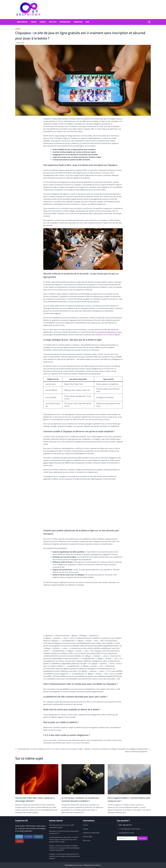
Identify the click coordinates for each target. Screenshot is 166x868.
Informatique (65, 22)
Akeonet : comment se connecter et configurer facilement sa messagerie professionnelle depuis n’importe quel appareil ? (64, 848)
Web (87, 22)
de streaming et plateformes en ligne (108, 332)
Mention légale (88, 837)
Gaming (43, 22)
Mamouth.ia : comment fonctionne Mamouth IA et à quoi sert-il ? (64, 832)
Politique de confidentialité (91, 833)
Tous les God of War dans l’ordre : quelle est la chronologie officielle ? (35, 799)
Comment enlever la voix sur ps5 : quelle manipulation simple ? (62, 826)
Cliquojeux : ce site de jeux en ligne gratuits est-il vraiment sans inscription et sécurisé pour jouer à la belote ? (64, 856)
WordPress (97, 865)
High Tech (53, 22)
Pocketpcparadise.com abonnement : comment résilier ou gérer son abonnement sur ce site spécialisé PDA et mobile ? (64, 840)
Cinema (34, 22)
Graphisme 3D (22, 22)
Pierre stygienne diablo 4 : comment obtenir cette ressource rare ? (129, 799)
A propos (86, 829)
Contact (85, 825)
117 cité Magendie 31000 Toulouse (129, 829)
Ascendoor (79, 865)
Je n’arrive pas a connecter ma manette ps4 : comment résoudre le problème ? (81, 799)
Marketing (78, 22)
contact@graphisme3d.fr (126, 833)
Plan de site (87, 840)
